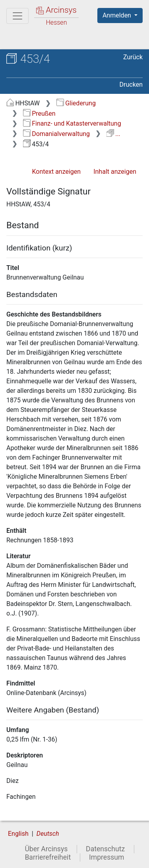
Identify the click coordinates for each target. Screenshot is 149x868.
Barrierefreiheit (48, 857)
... (113, 134)
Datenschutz (105, 849)
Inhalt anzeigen (115, 172)
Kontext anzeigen (56, 172)
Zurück (133, 57)
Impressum (107, 857)
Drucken (131, 84)
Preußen (39, 114)
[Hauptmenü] (17, 16)
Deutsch (48, 834)
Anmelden (118, 15)
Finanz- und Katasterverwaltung (72, 123)
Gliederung (76, 103)
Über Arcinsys (46, 849)
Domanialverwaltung (56, 134)
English (18, 834)
